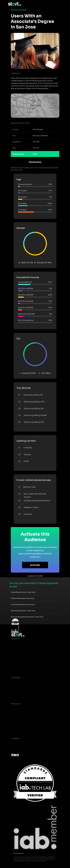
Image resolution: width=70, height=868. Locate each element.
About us (15, 743)
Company (15, 738)
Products (15, 639)
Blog (13, 712)
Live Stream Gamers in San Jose (23, 605)
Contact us (16, 725)
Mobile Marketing (19, 691)
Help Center (17, 730)
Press (14, 751)
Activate (35, 565)
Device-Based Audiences (22, 647)
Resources (16, 704)
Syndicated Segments (21, 656)
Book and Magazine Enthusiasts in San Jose (27, 617)
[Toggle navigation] (60, 4)
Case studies (17, 708)
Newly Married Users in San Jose (23, 592)
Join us (15, 747)
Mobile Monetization (20, 695)
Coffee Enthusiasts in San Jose (22, 598)
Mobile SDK (16, 664)
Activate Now (35, 162)
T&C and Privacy (18, 721)
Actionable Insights (20, 669)
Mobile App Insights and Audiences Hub (29, 686)
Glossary (15, 717)
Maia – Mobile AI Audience (23, 643)
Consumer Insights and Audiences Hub (28, 682)
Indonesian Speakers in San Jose (23, 611)
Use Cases (16, 678)
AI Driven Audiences (20, 652)
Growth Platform (19, 660)
